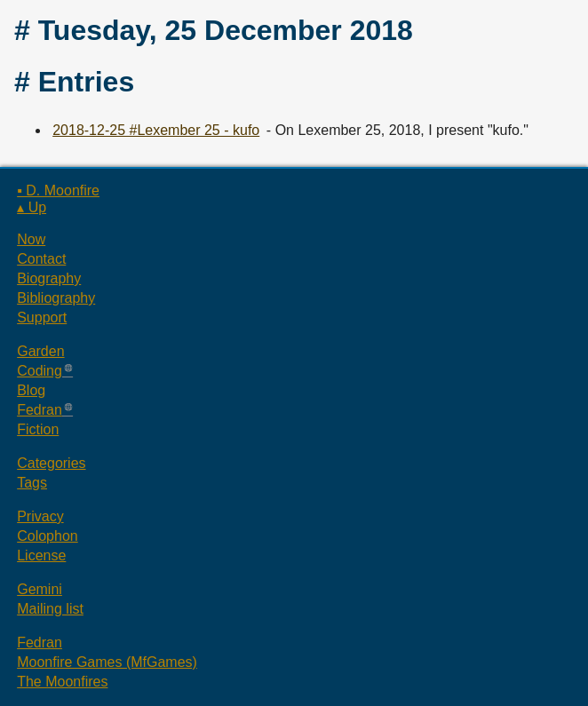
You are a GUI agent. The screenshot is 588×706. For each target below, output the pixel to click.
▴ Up (32, 207)
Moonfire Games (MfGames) (107, 662)
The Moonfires (62, 682)
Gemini (40, 589)
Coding (40, 371)
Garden (40, 351)
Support (42, 317)
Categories (51, 463)
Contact (41, 259)
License (41, 555)
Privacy (40, 516)
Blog (31, 390)
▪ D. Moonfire (58, 190)
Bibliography (56, 298)
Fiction (38, 429)
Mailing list (50, 609)
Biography (49, 278)
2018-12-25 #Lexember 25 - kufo (156, 130)
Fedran (40, 410)
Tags (32, 483)
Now (31, 239)
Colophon (48, 536)
